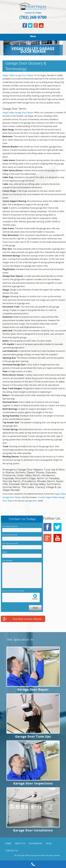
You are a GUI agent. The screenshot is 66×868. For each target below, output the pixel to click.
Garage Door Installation (33, 830)
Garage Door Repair (33, 689)
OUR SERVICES (36, 843)
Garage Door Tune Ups (33, 736)
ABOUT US (20, 843)
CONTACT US (12, 851)
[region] (33, 48)
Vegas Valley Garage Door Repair (18, 75)
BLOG (49, 843)
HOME (8, 843)
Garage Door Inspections (33, 783)
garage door (31, 501)
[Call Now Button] (33, 864)
